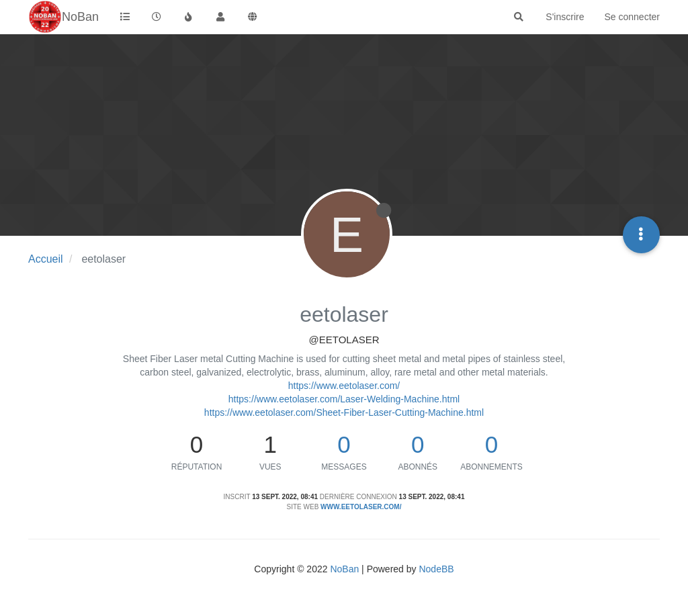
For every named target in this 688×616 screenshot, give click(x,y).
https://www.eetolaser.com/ (344, 386)
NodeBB (436, 569)
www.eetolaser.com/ (361, 507)
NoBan (344, 569)
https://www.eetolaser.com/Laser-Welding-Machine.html (344, 399)
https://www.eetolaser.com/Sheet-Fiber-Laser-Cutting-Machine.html (344, 412)
